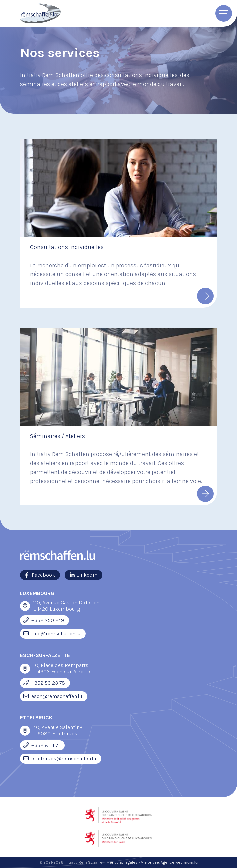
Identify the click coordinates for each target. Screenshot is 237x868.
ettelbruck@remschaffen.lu (64, 759)
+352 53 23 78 (48, 683)
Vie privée (150, 862)
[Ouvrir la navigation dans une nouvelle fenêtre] (25, 606)
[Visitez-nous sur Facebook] (40, 575)
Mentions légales (122, 862)
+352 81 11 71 (45, 745)
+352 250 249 (48, 620)
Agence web (172, 862)
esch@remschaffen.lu (57, 696)
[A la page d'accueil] (40, 13)
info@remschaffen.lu (56, 634)
